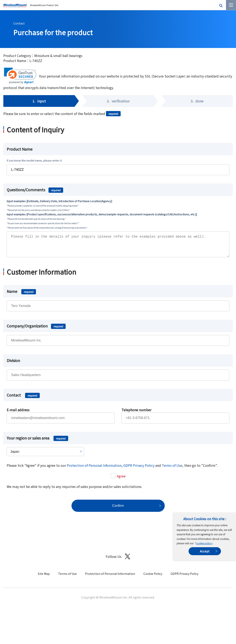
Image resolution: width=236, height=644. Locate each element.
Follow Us (118, 561)
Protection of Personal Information (94, 469)
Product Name (20, 149)
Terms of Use (172, 469)
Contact (19, 23)
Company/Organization (36, 330)
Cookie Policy (153, 578)
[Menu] (231, 5)
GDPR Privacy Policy (139, 469)
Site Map (44, 578)
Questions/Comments (35, 190)
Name (21, 295)
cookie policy (204, 543)
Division (13, 365)
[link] (20, 76)
